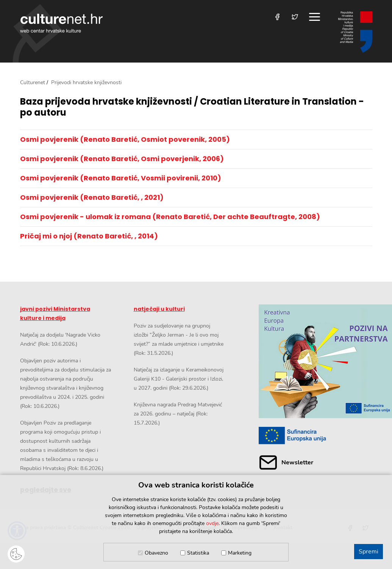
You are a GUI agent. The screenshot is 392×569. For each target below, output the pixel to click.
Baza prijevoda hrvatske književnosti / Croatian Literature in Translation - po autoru (192, 107)
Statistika (198, 553)
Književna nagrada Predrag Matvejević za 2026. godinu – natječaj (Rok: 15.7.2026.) (178, 414)
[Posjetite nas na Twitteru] (295, 17)
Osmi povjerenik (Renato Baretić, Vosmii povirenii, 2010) (121, 178)
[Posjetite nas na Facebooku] (277, 17)
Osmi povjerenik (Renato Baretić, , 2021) (92, 197)
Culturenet (33, 82)
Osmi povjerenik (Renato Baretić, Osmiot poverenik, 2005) (125, 139)
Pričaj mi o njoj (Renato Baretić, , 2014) (89, 236)
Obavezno (156, 553)
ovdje (212, 523)
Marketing (240, 553)
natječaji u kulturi (159, 309)
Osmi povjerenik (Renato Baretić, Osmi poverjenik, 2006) (122, 159)
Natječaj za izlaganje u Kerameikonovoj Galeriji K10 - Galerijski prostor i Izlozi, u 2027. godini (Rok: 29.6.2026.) (179, 379)
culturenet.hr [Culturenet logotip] (61, 23)
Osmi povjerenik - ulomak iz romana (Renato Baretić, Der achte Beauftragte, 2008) (170, 217)
